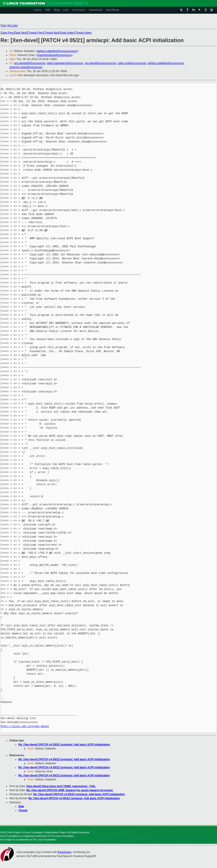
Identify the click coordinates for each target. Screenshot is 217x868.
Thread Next (52, 33)
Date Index (67, 33)
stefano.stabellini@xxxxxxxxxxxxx (57, 51)
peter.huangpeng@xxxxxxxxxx (65, 63)
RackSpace (64, 852)
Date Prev (7, 33)
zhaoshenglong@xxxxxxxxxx (54, 55)
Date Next (20, 33)
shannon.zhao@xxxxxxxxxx (26, 67)
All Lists (12, 26)
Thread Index (83, 33)
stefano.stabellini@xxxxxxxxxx (166, 63)
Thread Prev (35, 33)
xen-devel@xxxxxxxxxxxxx (101, 63)
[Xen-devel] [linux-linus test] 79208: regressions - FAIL (61, 786)
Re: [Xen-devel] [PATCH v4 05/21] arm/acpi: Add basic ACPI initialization (64, 745)
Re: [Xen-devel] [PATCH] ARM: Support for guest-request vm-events (70, 790)
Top (3, 26)
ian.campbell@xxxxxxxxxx (30, 63)
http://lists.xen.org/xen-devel (25, 726)
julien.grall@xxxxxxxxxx (132, 63)
